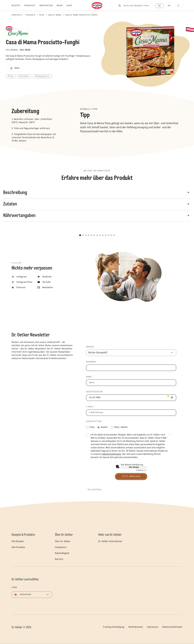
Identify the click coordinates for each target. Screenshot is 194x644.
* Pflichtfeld (94, 490)
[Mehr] (62, 6)
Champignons (42, 76)
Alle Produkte (18, 547)
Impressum (153, 627)
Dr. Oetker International (110, 542)
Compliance (61, 547)
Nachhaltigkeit (62, 553)
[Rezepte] (18, 6)
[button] (15, 68)
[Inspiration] (48, 6)
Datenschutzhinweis (172, 627)
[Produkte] (32, 6)
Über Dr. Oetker (63, 542)
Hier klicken (134, 467)
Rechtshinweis (136, 627)
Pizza (11, 76)
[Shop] (71, 6)
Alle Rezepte (18, 542)
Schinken (24, 76)
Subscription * (95, 422)
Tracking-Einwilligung (114, 627)
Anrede (90, 347)
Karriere (59, 559)
